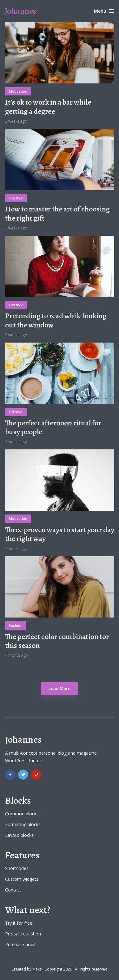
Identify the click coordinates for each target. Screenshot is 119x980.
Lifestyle (16, 198)
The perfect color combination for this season (57, 641)
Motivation (18, 91)
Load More (60, 688)
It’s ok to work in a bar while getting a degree (48, 107)
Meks (37, 969)
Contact (13, 890)
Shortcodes (17, 868)
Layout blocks (19, 835)
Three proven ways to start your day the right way (60, 534)
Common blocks (22, 814)
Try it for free (19, 923)
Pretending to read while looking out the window (56, 320)
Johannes (20, 11)
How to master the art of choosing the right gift (57, 214)
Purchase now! (20, 944)
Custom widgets (22, 879)
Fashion (16, 625)
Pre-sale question (23, 934)
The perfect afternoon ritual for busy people (53, 428)
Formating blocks (23, 824)
